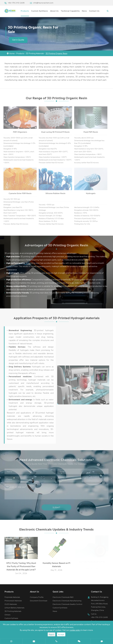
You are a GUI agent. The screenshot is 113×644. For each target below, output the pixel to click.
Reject (51, 634)
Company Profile (37, 597)
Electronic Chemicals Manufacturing (67, 600)
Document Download (39, 600)
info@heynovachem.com (43, 3)
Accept (61, 634)
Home (12, 53)
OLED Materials (11, 604)
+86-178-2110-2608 (16, 3)
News (84, 11)
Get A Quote (18, 40)
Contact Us (94, 11)
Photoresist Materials (13, 600)
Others (7, 615)
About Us (54, 11)
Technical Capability (70, 11)
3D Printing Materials (35, 53)
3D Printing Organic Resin (56, 53)
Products (25, 11)
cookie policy (75, 630)
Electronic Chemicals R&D (63, 597)
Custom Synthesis (40, 11)
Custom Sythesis (11, 618)
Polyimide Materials (12, 597)
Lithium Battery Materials (14, 607)
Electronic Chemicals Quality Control (67, 604)
